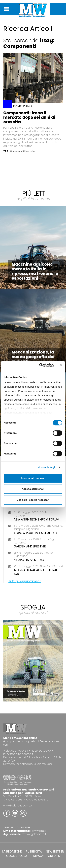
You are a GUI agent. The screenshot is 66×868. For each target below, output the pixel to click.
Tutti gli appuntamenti (25, 581)
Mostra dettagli (46, 467)
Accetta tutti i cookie (33, 478)
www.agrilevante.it (34, 834)
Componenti (17, 151)
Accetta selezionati (33, 489)
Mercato (30, 151)
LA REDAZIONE (12, 852)
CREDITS (54, 856)
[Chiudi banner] (61, 365)
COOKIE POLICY (17, 856)
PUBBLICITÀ (34, 852)
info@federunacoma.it (18, 754)
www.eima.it (40, 831)
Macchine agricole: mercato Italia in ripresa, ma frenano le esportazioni (35, 271)
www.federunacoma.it (18, 806)
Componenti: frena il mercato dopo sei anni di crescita (29, 117)
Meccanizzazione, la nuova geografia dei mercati (33, 357)
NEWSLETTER (55, 852)
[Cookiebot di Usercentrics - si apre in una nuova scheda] (40, 365)
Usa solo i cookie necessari (33, 500)
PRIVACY (38, 856)
